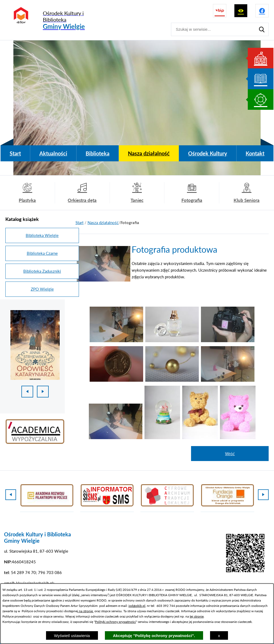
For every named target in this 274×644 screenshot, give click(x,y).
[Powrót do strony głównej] (79, 223)
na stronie (86, 611)
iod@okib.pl (137, 606)
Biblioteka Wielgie (42, 235)
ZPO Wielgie (42, 289)
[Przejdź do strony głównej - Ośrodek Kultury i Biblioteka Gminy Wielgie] (55, 20)
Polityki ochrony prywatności (115, 622)
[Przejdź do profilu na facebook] (262, 11)
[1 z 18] (35, 345)
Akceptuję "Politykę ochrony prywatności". (154, 636)
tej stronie (197, 616)
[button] (116, 341)
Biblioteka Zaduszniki (42, 271)
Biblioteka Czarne (42, 253)
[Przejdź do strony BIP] (220, 11)
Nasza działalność (103, 223)
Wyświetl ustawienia (72, 636)
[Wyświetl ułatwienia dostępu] (241, 11)
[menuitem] (15, 153)
